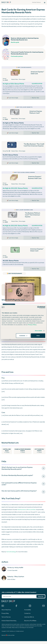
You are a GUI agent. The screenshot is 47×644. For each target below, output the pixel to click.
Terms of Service (6, 620)
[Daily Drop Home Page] (6, 2)
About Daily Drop (6, 613)
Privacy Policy (5, 617)
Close (38, 336)
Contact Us (27, 617)
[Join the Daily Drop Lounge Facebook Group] (16, 609)
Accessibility (28, 613)
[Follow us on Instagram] (30, 609)
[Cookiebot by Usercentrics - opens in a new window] (38, 307)
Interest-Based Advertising (9, 624)
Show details (39, 331)
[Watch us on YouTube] (3, 609)
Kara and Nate (32, 513)
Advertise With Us (29, 620)
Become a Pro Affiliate (30, 624)
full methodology (11, 555)
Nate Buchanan (22, 513)
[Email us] (44, 609)
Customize (23, 336)
